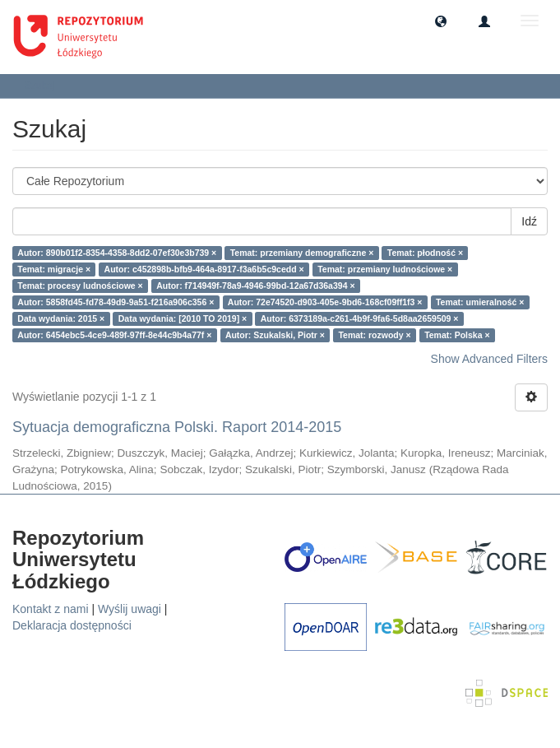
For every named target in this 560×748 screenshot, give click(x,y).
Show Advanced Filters (489, 359)
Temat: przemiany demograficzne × (302, 253)
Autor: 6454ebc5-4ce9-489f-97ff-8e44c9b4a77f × (114, 335)
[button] (441, 21)
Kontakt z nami (51, 609)
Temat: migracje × (54, 269)
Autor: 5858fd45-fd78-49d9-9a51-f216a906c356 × (116, 302)
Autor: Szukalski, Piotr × (275, 335)
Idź (529, 221)
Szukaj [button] (45, 86)
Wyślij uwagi (130, 609)
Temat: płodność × (425, 253)
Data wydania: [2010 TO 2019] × (183, 318)
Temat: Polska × (457, 335)
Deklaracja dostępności (72, 625)
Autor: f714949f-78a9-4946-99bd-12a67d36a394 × (255, 286)
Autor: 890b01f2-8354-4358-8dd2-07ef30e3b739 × (117, 253)
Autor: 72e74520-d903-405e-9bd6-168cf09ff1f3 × (325, 302)
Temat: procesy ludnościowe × (80, 286)
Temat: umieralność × (480, 302)
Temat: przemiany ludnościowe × (385, 269)
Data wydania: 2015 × (61, 318)
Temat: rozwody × (374, 335)
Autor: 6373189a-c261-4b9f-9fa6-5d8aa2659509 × (360, 318)
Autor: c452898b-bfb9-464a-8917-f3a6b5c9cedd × (204, 269)
